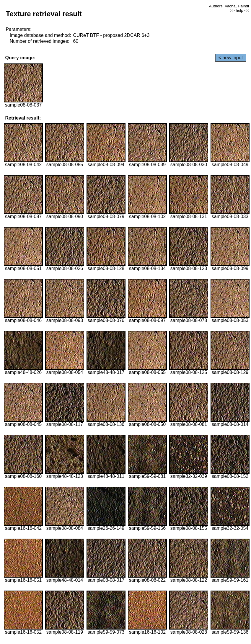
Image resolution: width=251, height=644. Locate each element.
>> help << (239, 10)
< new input (231, 58)
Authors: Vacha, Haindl (229, 6)
